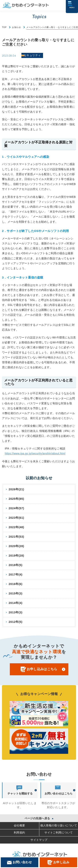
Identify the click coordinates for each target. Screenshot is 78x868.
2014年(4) (16, 603)
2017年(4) (16, 574)
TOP (4, 27)
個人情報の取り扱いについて (59, 825)
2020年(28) (16, 546)
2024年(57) (16, 508)
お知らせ (17, 27)
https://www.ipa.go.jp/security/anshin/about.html (35, 453)
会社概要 (19, 825)
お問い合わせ (19, 862)
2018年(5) (16, 565)
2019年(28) (16, 555)
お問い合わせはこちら (59, 790)
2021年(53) (16, 537)
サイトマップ (39, 840)
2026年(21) (16, 489)
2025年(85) (16, 499)
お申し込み (58, 862)
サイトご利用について (59, 832)
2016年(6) (16, 584)
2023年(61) (16, 518)
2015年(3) (16, 593)
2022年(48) (16, 527)
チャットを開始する (20, 790)
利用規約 (19, 832)
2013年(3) (16, 612)
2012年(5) (16, 622)
